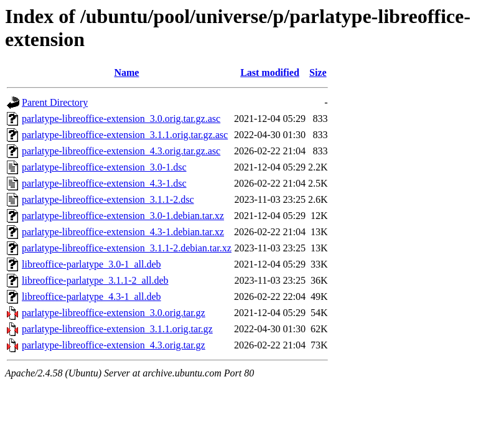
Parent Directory (55, 102)
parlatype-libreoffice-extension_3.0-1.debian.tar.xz (123, 216)
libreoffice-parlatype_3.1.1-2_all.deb (95, 280)
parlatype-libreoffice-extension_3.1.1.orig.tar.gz (117, 329)
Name (126, 72)
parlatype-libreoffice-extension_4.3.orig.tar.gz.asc (121, 151)
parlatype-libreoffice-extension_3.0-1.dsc (104, 167)
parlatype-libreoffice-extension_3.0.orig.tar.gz (114, 313)
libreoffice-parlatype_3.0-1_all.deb (91, 264)
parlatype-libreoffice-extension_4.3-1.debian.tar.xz (123, 232)
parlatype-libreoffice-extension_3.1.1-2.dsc (108, 199)
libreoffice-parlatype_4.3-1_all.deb (91, 296)
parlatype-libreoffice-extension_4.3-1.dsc (104, 183)
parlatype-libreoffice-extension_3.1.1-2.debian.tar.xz (127, 248)
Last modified (270, 72)
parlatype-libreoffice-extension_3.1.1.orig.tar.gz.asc (125, 135)
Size (318, 72)
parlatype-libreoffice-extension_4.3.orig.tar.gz (114, 345)
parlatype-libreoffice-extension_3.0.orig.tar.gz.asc (121, 119)
